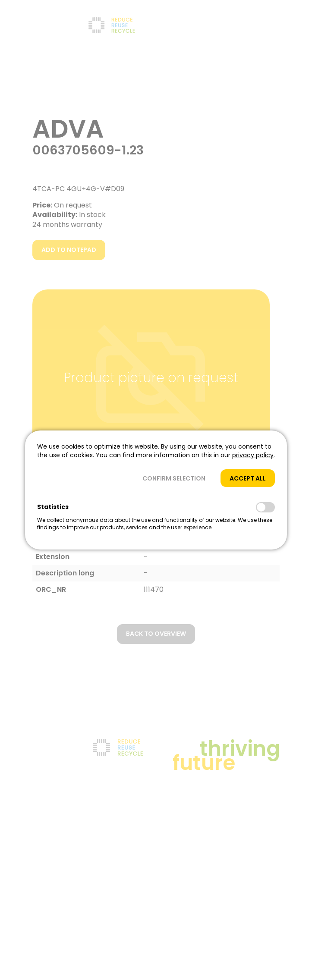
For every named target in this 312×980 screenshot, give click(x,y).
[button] (174, 478)
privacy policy (253, 455)
